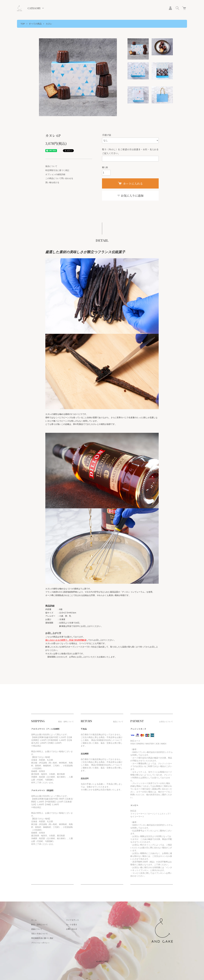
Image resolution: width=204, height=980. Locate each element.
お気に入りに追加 (130, 196)
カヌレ (49, 24)
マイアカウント (72, 920)
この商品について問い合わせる (59, 178)
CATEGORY (34, 8)
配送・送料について (39, 924)
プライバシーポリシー (40, 943)
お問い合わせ (72, 929)
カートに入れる (130, 184)
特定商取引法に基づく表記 (57, 170)
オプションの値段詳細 (55, 174)
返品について (51, 166)
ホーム (34, 920)
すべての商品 (35, 24)
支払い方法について (39, 934)
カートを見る (72, 924)
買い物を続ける (52, 182)
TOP (23, 24)
